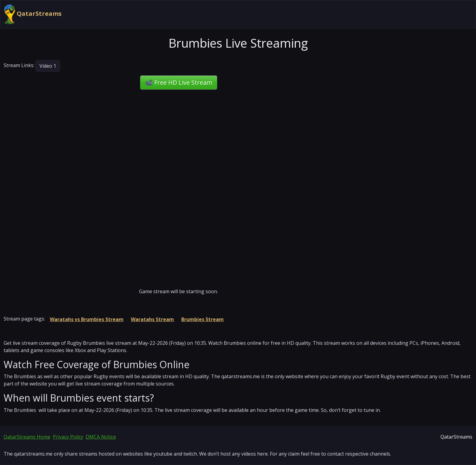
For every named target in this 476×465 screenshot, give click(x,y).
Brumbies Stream (202, 319)
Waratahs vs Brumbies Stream (87, 319)
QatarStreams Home (27, 437)
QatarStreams (33, 14)
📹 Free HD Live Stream (179, 82)
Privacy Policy (68, 437)
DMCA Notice (101, 437)
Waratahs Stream (152, 319)
